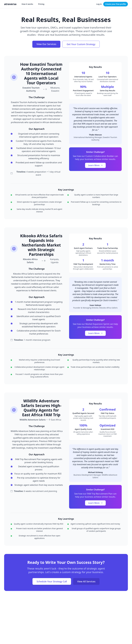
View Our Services (46, 44)
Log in (99, 4)
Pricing (41, 4)
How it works (27, 4)
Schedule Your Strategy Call (52, 581)
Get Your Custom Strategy (81, 44)
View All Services (86, 581)
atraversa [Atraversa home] (10, 4)
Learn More (95, 165)
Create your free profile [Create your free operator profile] (116, 4)
